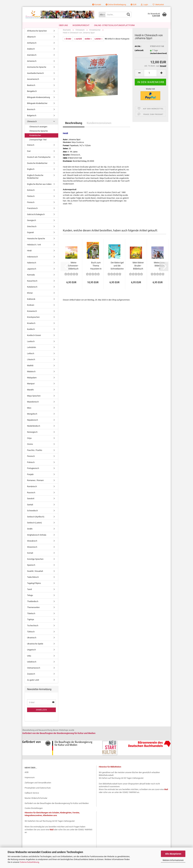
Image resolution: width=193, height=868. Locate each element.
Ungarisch (31, 653)
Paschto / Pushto (35, 453)
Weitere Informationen (173, 860)
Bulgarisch (32, 119)
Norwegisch (32, 435)
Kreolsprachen (33, 320)
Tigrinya (31, 623)
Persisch (31, 459)
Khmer (30, 296)
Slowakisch (32, 544)
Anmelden (41, 713)
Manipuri (31, 387)
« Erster (68, 42)
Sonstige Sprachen (35, 562)
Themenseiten (33, 611)
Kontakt (97, 5)
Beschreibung (74, 126)
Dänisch (31, 148)
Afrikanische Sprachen (37, 34)
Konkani (31, 308)
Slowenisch (32, 550)
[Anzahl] (150, 76)
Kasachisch (32, 284)
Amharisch (32, 46)
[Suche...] (102, 15)
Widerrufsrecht (81, 25)
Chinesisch (32, 124)
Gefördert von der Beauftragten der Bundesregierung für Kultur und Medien (57, 806)
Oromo (30, 447)
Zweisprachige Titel (38, 143)
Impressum (30, 780)
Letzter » (99, 42)
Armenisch (32, 64)
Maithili (30, 369)
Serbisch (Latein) (34, 526)
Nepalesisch (32, 423)
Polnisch (31, 465)
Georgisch (32, 224)
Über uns (63, 25)
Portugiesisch (33, 471)
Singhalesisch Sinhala (37, 538)
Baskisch (31, 88)
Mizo (29, 411)
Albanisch (31, 40)
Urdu (29, 659)
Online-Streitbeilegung (116, 5)
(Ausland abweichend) (158, 56)
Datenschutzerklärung (29, 862)
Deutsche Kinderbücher (37, 166)
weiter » (88, 42)
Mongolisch (32, 417)
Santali (30, 508)
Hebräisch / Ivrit (34, 248)
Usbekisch (32, 665)
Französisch (32, 211)
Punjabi (30, 477)
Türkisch (31, 635)
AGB (27, 775)
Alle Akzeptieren (173, 854)
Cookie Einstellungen (34, 811)
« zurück (78, 42)
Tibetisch (31, 616)
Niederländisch (34, 429)
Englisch (31, 172)
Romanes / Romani (35, 484)
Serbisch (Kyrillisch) (36, 520)
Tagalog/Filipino (34, 586)
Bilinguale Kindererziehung (38, 100)
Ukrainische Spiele (35, 647)
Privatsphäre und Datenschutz (38, 791)
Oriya (29, 441)
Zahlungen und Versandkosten (38, 786)
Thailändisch (33, 604)
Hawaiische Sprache (36, 242)
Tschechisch (33, 629)
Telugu (30, 598)
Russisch (31, 496)
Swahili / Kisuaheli (35, 574)
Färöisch (31, 199)
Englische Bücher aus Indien (39, 187)
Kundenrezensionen (99, 126)
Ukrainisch (32, 641)
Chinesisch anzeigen (38, 130)
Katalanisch (32, 290)
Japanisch (32, 272)
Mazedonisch (33, 405)
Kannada (31, 278)
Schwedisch (32, 514)
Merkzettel (158, 5)
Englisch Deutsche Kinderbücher (35, 180)
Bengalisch (32, 94)
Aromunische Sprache (37, 70)
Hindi (29, 254)
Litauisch (31, 363)
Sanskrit (31, 502)
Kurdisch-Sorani (34, 338)
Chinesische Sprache (39, 134)
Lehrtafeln (32, 350)
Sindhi (30, 532)
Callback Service (32, 796)
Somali (30, 556)
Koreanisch (32, 314)
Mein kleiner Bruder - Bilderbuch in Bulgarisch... (138, 269)
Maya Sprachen (34, 399)
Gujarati (30, 236)
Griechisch (32, 229)
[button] (133, 5)
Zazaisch (31, 677)
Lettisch (31, 357)
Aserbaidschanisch (35, 76)
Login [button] (144, 5)
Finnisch (31, 205)
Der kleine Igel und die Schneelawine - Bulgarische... (117, 269)
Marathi (30, 393)
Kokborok (31, 302)
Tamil (29, 592)
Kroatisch (31, 326)
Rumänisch (32, 489)
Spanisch (31, 568)
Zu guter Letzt (33, 683)
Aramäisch (32, 58)
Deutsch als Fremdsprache (39, 160)
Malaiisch (31, 375)
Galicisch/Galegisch (36, 217)
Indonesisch (32, 260)
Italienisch (32, 266)
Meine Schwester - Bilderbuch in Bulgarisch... (73, 269)
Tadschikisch (33, 580)
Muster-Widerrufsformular (36, 801)
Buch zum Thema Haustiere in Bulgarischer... (96, 269)
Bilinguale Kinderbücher (37, 106)
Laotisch (31, 344)
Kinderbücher (35, 138)
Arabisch (31, 52)
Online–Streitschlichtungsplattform (114, 25)
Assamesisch (33, 82)
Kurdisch (31, 332)
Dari (29, 154)
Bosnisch (31, 112)
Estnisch (31, 193)
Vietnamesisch (34, 671)
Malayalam (32, 381)
